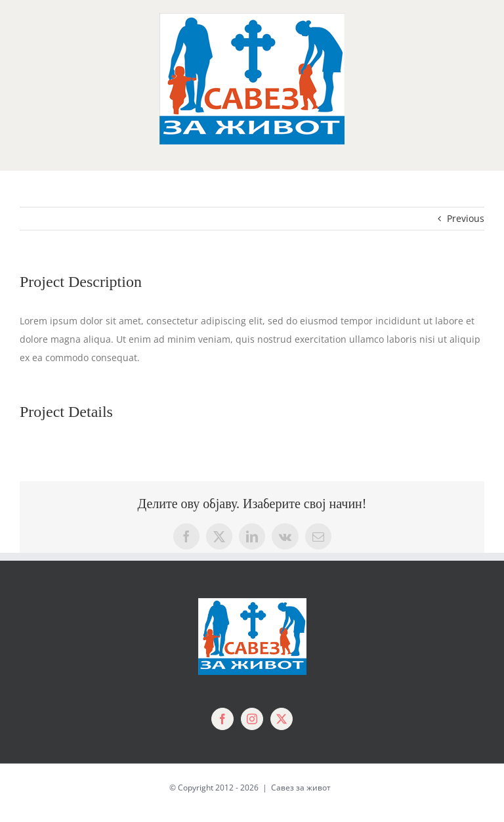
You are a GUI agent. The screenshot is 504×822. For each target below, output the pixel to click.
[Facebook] (222, 719)
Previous (466, 218)
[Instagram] (252, 719)
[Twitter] (282, 719)
